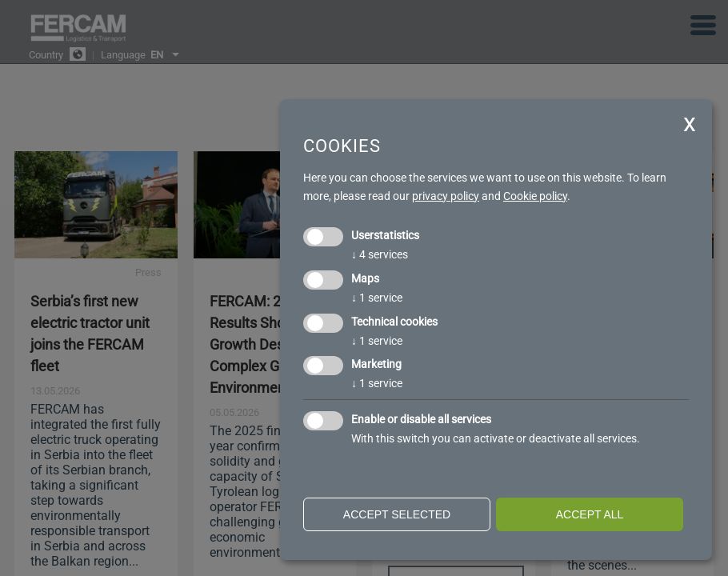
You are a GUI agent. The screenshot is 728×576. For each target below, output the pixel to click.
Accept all (590, 514)
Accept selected (397, 514)
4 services (380, 254)
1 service (377, 298)
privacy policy (446, 196)
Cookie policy (535, 196)
